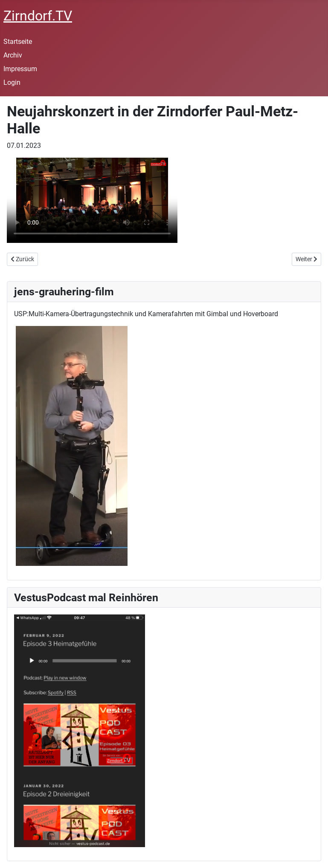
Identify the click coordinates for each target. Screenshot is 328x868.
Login (12, 82)
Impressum (20, 69)
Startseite (18, 42)
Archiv (13, 55)
